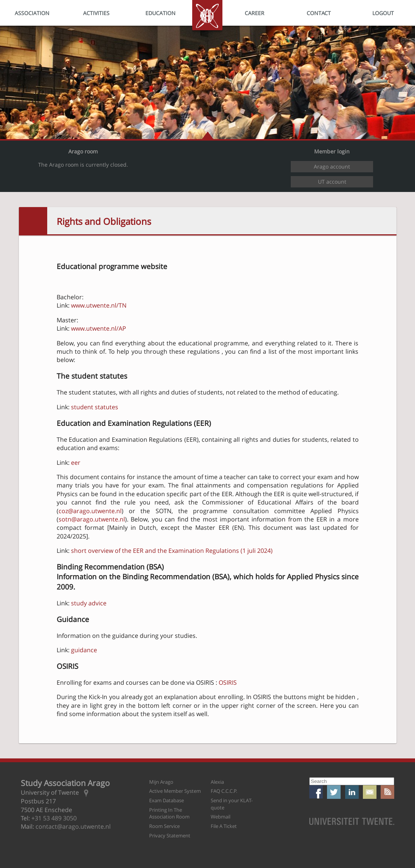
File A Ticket (224, 826)
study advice (89, 603)
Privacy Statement (170, 836)
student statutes (95, 407)
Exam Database (167, 800)
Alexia (217, 782)
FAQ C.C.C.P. (224, 791)
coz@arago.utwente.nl (90, 511)
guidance (84, 650)
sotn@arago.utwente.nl (92, 519)
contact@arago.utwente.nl (73, 826)
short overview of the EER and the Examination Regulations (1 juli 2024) (172, 551)
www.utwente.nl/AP (99, 328)
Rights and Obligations (104, 221)
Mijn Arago (161, 782)
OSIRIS (228, 682)
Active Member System (175, 791)
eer (76, 463)
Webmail (221, 817)
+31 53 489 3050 (54, 818)
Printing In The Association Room (169, 813)
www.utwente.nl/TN (99, 305)
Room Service (164, 826)
